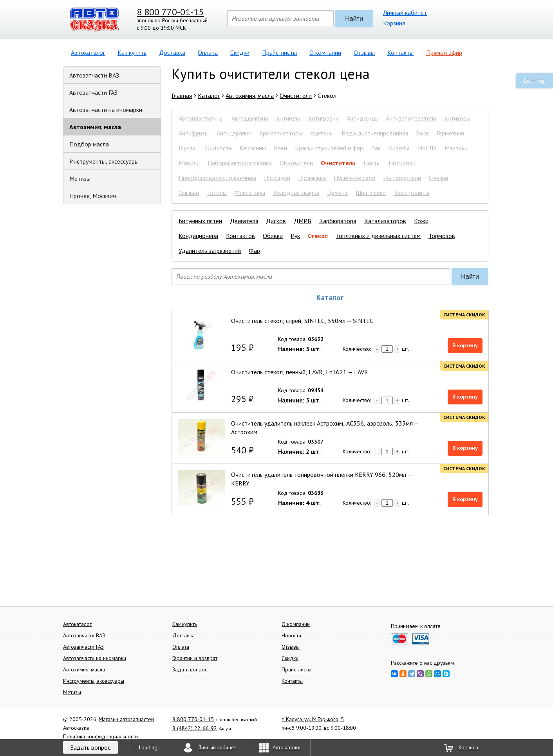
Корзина (394, 23)
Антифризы (194, 133)
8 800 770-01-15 (170, 12)
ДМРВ (303, 221)
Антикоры (457, 118)
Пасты (372, 163)
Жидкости (218, 148)
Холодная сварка (296, 193)
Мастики (456, 148)
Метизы (80, 179)
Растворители (402, 178)
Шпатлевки (371, 193)
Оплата (208, 52)
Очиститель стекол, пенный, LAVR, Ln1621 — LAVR (300, 372)
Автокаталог (88, 52)
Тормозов (442, 236)
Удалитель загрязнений (210, 251)
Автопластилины (201, 118)
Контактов (240, 236)
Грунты (188, 148)
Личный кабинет (405, 13)
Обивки (273, 236)
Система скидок (464, 315)
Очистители (338, 163)
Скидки (240, 52)
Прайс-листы (279, 52)
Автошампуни (250, 118)
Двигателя (244, 221)
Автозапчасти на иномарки (106, 110)
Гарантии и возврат (195, 658)
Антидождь (362, 118)
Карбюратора (338, 221)
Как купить (132, 52)
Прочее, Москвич (93, 196)
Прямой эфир (444, 52)
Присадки (277, 178)
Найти (354, 19)
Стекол (318, 236)
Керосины (253, 148)
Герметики (450, 133)
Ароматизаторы (281, 133)
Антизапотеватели (411, 118)
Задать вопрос (190, 669)
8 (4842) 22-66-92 (195, 728)
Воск (422, 133)
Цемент (337, 193)
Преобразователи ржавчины (217, 178)
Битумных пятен (200, 221)
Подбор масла (89, 144)
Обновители (296, 163)
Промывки (312, 178)
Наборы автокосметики (240, 163)
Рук (295, 236)
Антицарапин (234, 133)
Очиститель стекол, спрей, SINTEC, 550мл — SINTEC (302, 321)
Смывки (189, 193)
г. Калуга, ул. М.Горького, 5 (313, 719)
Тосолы (217, 193)
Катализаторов (385, 221)
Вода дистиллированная (375, 133)
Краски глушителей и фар (329, 148)
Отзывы (364, 52)
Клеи (280, 148)
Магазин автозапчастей (126, 719)
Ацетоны (322, 133)
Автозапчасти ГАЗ (93, 92)
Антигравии (323, 118)
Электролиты (411, 193)
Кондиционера (198, 236)
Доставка (172, 52)
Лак (376, 148)
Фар (254, 251)
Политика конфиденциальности (100, 736)
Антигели (288, 118)
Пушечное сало (354, 178)
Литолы (399, 148)
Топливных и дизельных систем (378, 236)
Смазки (438, 178)
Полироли (402, 163)
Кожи (421, 221)
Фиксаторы (250, 193)
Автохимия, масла (95, 127)
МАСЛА (427, 148)
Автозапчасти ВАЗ (94, 75)
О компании (325, 52)
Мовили (189, 163)
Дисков (276, 221)
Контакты (400, 52)
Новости (291, 635)
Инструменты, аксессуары (104, 161)
